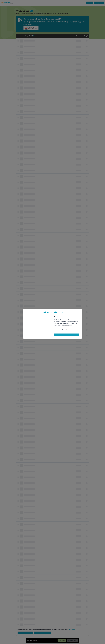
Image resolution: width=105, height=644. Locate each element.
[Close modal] (79, 311)
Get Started (66, 335)
